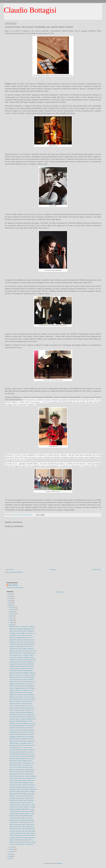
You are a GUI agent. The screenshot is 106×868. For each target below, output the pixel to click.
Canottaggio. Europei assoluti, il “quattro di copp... (22, 798)
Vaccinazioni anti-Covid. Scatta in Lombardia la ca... (22, 745)
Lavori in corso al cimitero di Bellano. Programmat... (22, 730)
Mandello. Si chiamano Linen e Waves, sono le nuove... (23, 651)
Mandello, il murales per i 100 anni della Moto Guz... (22, 677)
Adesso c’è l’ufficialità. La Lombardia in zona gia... (22, 690)
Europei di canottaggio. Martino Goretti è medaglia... (22, 792)
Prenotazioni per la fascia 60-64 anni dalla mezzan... (22, 715)
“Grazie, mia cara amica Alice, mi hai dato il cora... (22, 710)
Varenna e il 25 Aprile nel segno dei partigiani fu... (22, 712)
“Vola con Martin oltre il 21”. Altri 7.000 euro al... (21, 748)
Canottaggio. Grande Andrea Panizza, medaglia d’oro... (23, 789)
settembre (12, 614)
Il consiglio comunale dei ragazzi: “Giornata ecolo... (22, 666)
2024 (10, 599)
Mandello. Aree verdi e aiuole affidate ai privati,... (22, 816)
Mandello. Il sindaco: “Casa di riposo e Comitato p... (22, 627)
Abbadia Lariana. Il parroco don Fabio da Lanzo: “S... (23, 682)
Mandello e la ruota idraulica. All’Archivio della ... (21, 693)
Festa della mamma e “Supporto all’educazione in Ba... (23, 719)
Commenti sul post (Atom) (16, 572)
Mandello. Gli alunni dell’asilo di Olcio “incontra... (21, 668)
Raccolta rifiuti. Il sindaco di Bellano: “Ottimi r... (21, 761)
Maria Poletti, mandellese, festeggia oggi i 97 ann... (22, 629)
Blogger (60, 863)
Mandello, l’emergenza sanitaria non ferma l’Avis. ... (22, 739)
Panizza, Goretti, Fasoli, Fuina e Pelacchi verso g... (22, 825)
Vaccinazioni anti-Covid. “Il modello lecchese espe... (22, 763)
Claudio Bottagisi (30, 10)
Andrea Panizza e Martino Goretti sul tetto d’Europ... (22, 785)
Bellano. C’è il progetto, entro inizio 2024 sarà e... (22, 701)
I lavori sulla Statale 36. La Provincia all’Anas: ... (21, 704)
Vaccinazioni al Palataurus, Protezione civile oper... (22, 664)
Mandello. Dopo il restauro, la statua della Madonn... (22, 695)
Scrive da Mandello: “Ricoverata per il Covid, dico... (22, 754)
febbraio (12, 849)
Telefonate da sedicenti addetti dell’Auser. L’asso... (22, 759)
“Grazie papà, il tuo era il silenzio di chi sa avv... (21, 635)
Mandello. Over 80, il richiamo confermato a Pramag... (23, 842)
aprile (11, 625)
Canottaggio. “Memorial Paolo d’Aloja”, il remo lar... (22, 752)
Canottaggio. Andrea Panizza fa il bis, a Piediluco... (22, 737)
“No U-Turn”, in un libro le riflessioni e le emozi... (21, 767)
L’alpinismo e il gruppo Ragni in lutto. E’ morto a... (22, 646)
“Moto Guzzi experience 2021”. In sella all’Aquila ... (22, 686)
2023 (10, 601)
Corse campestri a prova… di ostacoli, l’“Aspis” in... (22, 655)
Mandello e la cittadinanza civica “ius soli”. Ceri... (22, 638)
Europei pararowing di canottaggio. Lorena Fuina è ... (23, 794)
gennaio (12, 851)
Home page (53, 570)
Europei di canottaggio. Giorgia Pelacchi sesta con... (22, 787)
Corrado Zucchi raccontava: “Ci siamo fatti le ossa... (22, 644)
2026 (10, 594)
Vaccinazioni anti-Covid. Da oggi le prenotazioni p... (22, 649)
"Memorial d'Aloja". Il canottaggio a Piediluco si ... (22, 743)
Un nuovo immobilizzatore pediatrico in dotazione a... (23, 750)
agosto (11, 616)
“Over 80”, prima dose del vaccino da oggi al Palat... (22, 829)
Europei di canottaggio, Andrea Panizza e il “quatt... (22, 809)
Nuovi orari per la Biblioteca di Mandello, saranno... (22, 657)
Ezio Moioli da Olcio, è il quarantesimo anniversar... (22, 732)
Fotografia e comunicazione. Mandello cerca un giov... (23, 723)
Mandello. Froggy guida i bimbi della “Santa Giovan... (23, 688)
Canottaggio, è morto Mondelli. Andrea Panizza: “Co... (23, 633)
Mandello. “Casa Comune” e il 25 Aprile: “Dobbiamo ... (23, 675)
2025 (10, 596)
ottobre (12, 612)
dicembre (12, 607)
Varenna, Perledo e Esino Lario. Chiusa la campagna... (23, 776)
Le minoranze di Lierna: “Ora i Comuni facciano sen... (23, 756)
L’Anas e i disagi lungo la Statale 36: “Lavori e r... (22, 706)
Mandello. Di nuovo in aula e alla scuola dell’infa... (22, 800)
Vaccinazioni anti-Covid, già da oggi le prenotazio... (22, 820)
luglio (11, 618)
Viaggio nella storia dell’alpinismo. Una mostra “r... (22, 684)
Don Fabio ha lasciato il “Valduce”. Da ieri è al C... (22, 803)
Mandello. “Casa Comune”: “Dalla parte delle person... (23, 653)
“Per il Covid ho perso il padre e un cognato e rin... (22, 844)
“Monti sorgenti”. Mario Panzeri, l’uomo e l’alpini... (22, 774)
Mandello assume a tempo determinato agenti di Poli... (23, 660)
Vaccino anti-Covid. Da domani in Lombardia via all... (23, 717)
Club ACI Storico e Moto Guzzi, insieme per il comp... (23, 778)
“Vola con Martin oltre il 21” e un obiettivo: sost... (21, 765)
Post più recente (9, 570)
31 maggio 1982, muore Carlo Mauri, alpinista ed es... (23, 838)
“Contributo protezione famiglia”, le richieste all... (21, 818)
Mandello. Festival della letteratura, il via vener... (21, 721)
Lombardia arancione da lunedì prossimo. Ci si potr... (23, 805)
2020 (10, 854)
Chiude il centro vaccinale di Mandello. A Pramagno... (23, 807)
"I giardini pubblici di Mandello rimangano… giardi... (22, 814)
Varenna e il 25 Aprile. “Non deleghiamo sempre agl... (23, 673)
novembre (12, 609)
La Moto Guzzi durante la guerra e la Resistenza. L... (23, 662)
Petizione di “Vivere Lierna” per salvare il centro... (22, 796)
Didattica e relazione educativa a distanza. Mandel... (22, 770)
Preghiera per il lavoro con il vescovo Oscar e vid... (22, 642)
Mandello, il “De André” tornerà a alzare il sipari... (22, 728)
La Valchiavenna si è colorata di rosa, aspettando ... (22, 811)
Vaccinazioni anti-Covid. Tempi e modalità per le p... (22, 827)
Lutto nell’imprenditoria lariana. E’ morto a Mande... (22, 726)
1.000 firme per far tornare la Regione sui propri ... (22, 783)
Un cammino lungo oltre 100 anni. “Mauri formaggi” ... (23, 833)
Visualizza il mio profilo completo (15, 588)
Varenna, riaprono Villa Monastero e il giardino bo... (22, 631)
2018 (10, 859)
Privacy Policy (59, 592)
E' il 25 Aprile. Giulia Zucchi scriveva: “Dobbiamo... (22, 679)
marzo (11, 847)
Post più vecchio (97, 570)
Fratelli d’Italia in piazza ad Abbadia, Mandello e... (22, 671)
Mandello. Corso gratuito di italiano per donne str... (22, 734)
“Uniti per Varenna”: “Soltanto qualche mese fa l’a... (22, 822)
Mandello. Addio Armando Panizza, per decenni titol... (23, 741)
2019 (10, 856)
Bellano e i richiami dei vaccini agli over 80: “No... (22, 840)
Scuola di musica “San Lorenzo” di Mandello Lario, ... (23, 708)
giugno (11, 620)
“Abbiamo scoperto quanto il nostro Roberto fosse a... (23, 835)
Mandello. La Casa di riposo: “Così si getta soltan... (22, 697)
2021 (10, 605)
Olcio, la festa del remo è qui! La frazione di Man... (22, 772)
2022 (10, 603)
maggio (12, 623)
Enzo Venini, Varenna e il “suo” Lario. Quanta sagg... (22, 831)
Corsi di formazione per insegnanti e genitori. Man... (22, 781)
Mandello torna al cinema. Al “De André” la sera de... (22, 640)
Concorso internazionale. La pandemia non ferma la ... (23, 699)
